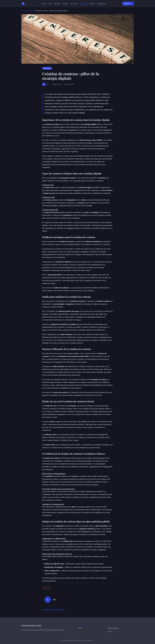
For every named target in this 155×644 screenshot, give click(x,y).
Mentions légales (113, 628)
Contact (110, 632)
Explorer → (128, 4)
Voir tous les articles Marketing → (54, 610)
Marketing (83, 4)
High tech (57, 4)
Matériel (92, 4)
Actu (50, 4)
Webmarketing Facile (31, 625)
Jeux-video (74, 4)
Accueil (44, 4)
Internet (65, 4)
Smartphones (101, 4)
